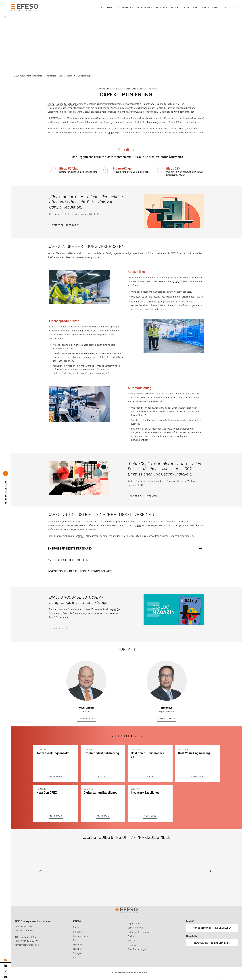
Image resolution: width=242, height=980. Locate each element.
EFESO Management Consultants (28, 76)
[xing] (6, 971)
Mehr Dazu (56, 776)
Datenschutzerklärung (138, 932)
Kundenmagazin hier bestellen (212, 928)
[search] (237, 14)
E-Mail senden (87, 719)
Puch (76, 940)
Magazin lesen (61, 628)
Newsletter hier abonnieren (212, 943)
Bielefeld (77, 932)
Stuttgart (77, 953)
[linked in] (6, 966)
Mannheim (78, 945)
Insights (175, 7)
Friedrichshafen (81, 936)
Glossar (131, 941)
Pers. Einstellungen (137, 949)
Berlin (76, 927)
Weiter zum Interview (65, 225)
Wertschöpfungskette (153, 128)
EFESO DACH (6, 492)
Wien (76, 958)
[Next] (211, 872)
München (78, 949)
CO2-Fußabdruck (143, 521)
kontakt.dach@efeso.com (27, 945)
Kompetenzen (50, 76)
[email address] (6, 960)
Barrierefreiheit (135, 928)
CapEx (74, 104)
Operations (73, 128)
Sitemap (132, 945)
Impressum (133, 923)
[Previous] (41, 872)
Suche (131, 936)
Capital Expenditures (59, 104)
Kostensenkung (65, 76)
